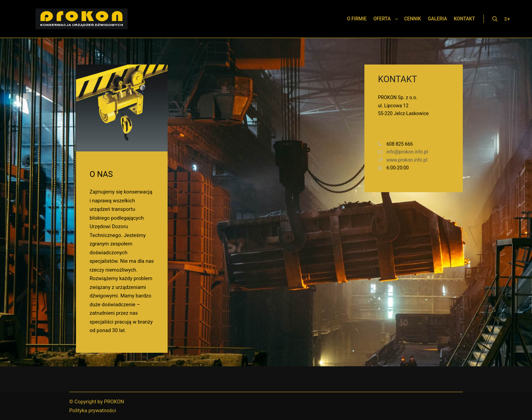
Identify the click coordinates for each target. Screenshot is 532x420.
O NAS (101, 174)
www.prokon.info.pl (403, 160)
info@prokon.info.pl (403, 152)
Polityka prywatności (93, 410)
